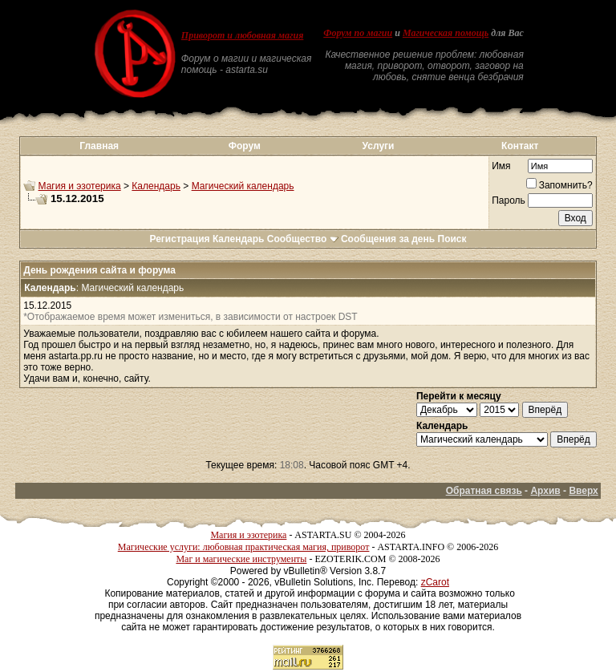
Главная (99, 146)
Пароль (509, 200)
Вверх (583, 491)
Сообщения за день (388, 239)
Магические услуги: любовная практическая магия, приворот (244, 547)
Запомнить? (559, 185)
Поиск (452, 239)
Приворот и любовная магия (243, 35)
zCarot (435, 582)
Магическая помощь (446, 33)
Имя (501, 166)
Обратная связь (484, 491)
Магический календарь (243, 186)
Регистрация (179, 239)
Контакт (520, 146)
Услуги (379, 146)
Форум (245, 146)
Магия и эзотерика (80, 186)
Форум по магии (358, 33)
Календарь (156, 186)
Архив (545, 491)
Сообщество (303, 239)
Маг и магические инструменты (241, 559)
